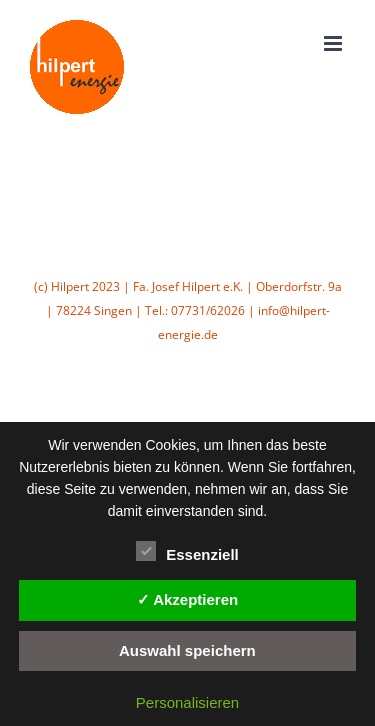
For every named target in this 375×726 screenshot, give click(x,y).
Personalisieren (187, 702)
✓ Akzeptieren (188, 599)
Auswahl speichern (187, 650)
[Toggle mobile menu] (334, 43)
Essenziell (187, 552)
